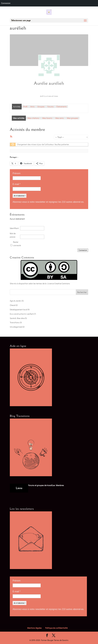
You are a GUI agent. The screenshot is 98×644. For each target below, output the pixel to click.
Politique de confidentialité (56, 628)
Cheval (13, 305)
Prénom (17, 173)
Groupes (41, 107)
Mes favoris (47, 118)
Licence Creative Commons (59, 283)
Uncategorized (16, 327)
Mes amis (60, 118)
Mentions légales (34, 628)
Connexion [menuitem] (6, 3)
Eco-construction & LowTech (22, 314)
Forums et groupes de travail (40, 485)
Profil (25, 107)
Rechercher (82, 292)
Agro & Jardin (16, 301)
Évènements (62, 107)
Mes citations (33, 118)
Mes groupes (73, 118)
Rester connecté (17, 244)
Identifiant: (14, 228)
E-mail (17, 184)
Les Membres (58, 485)
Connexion (83, 250)
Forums (51, 107)
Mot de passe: (13, 235)
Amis (32, 107)
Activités (17, 107)
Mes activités (19, 118)
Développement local (18, 309)
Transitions (15, 322)
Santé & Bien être (17, 318)
